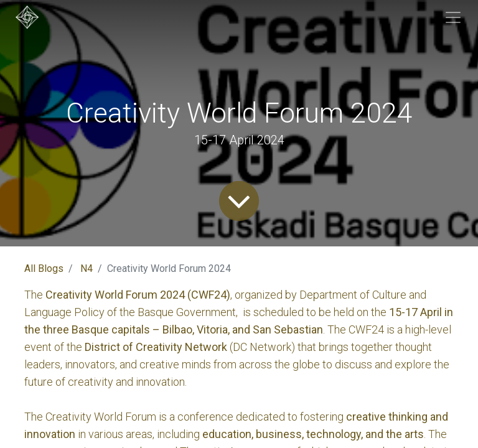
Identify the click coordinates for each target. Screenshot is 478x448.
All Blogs (44, 268)
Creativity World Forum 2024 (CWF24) (138, 295)
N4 (87, 268)
